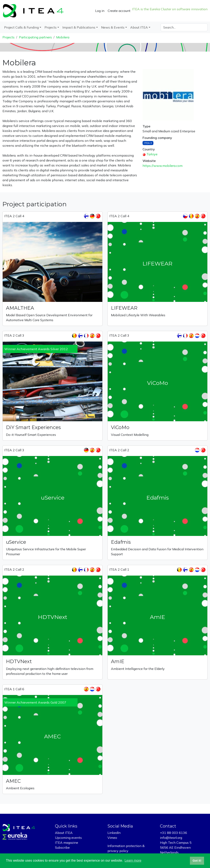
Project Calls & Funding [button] (21, 27)
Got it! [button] (197, 861)
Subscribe (62, 847)
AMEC (13, 781)
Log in (100, 11)
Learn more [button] (133, 860)
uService (16, 542)
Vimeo (112, 838)
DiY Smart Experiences (33, 427)
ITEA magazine (67, 843)
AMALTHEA (20, 308)
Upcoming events (68, 838)
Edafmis (121, 542)
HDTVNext (19, 661)
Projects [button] (51, 27)
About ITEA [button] (139, 27)
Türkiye (152, 154)
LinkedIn (114, 833)
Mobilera (63, 37)
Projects (9, 37)
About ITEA (64, 833)
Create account (119, 11)
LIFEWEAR (124, 308)
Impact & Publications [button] (79, 27)
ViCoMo (120, 427)
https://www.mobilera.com (163, 166)
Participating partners (35, 37)
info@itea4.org (171, 838)
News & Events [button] (113, 27)
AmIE (118, 661)
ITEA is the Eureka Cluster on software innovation (170, 9)
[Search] (184, 27)
